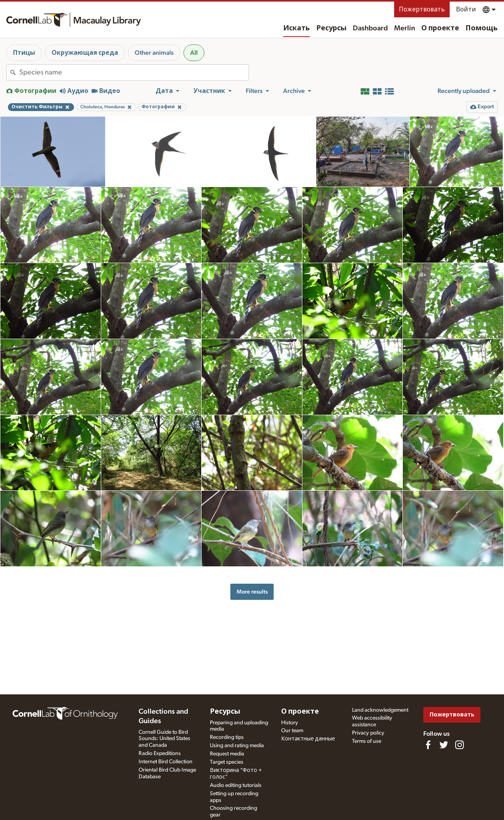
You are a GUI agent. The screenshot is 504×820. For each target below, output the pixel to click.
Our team (292, 731)
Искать (296, 28)
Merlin (405, 28)
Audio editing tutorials (236, 785)
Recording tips (227, 737)
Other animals (154, 53)
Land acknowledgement (380, 710)
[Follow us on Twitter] (444, 745)
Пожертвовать (422, 9)
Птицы (24, 53)
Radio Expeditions (160, 753)
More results (252, 592)
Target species (227, 762)
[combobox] (134, 72)
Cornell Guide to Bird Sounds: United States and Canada (164, 739)
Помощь (482, 28)
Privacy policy (368, 733)
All (194, 53)
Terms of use (367, 741)
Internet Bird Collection (166, 762)
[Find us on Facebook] (428, 745)
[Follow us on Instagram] (460, 745)
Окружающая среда (85, 53)
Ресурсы (331, 28)
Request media (227, 754)
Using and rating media (237, 746)
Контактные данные (308, 739)
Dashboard (370, 28)
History (290, 723)
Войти (466, 9)
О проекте (440, 28)
